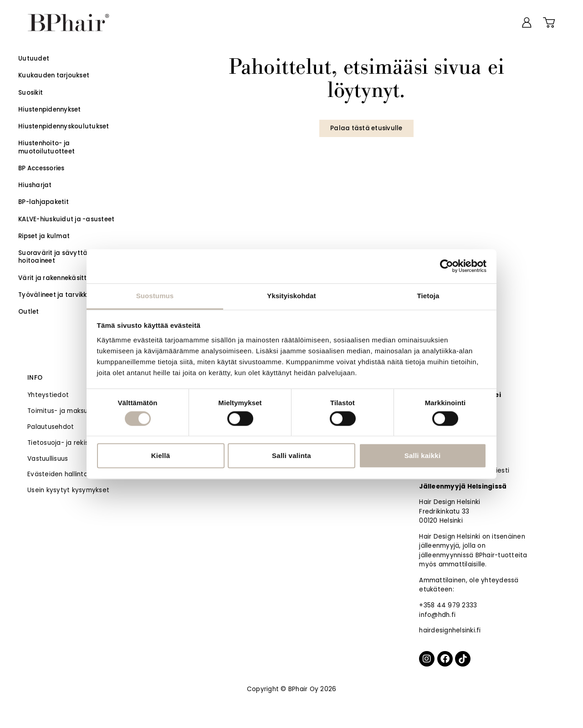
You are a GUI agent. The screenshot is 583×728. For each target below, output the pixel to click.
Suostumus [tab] (155, 296)
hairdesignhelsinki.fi (450, 630)
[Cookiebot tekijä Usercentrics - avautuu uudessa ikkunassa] (447, 266)
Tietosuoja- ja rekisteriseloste (75, 443)
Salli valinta (291, 456)
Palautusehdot (51, 427)
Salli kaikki (423, 456)
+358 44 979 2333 (448, 605)
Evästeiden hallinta (58, 474)
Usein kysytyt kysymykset (68, 490)
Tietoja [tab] (428, 296)
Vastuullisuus (48, 459)
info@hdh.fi (437, 615)
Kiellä (161, 456)
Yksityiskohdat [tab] (291, 296)
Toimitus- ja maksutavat (66, 411)
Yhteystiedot (48, 395)
